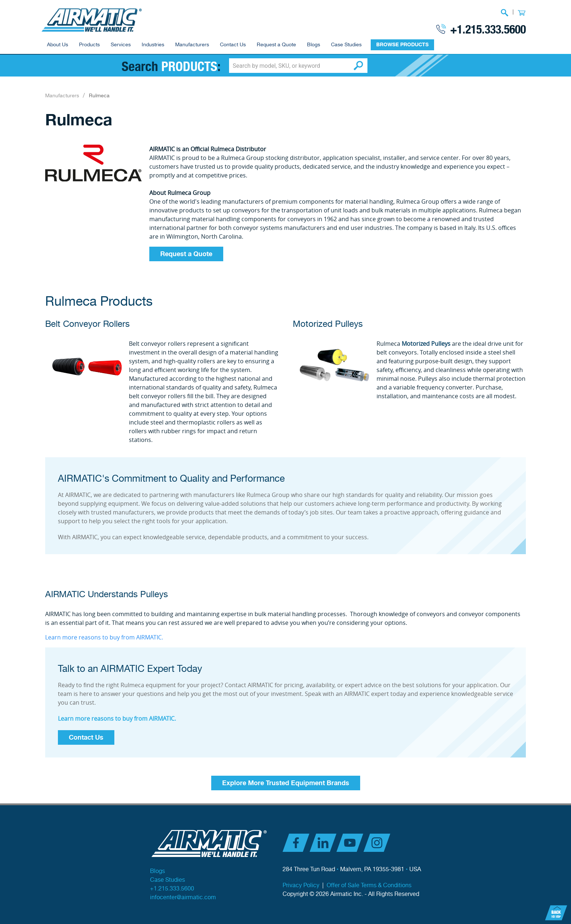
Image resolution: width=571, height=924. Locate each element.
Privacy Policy (301, 886)
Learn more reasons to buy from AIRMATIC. (104, 637)
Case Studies (346, 45)
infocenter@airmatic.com (183, 898)
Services (121, 45)
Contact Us (233, 45)
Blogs (314, 45)
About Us (58, 45)
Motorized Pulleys (328, 324)
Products (89, 45)
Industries (153, 45)
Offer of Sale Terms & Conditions (369, 886)
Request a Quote (276, 45)
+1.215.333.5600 (488, 29)
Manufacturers (192, 45)
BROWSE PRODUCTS (402, 45)
